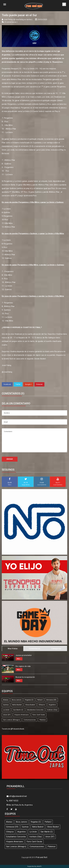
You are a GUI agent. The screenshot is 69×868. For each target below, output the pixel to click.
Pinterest (39, 384)
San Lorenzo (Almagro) (12, 720)
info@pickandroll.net (17, 796)
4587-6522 (12, 801)
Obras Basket (30, 705)
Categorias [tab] (56, 649)
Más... (19, 659)
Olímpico (42, 705)
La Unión (6, 710)
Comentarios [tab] (34, 649)
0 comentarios (11, 22)
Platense (43, 720)
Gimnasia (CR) (51, 700)
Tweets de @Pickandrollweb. (13, 729)
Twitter (18, 384)
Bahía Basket (17, 705)
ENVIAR (10, 459)
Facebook (7, 384)
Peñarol (40, 700)
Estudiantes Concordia (35, 710)
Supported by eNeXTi (34, 866)
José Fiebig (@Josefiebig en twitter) (18, 20)
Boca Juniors (17, 700)
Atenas (6, 700)
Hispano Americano (22, 715)
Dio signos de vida (23, 666)
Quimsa (6, 705)
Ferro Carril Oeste (39, 715)
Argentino (52, 705)
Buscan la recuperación (25, 677)
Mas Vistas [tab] (13, 649)
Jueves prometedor (24, 655)
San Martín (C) (18, 710)
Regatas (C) (29, 700)
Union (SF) (7, 715)
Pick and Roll (41, 857)
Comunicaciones (30, 720)
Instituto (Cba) (52, 710)
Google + (28, 384)
